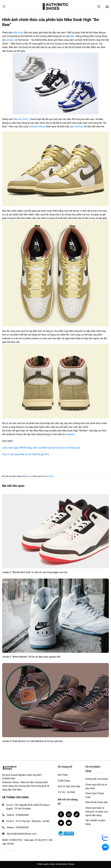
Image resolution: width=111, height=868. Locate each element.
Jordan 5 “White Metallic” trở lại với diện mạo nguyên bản (31, 657)
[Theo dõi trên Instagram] (69, 814)
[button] (4, 6)
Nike (72, 36)
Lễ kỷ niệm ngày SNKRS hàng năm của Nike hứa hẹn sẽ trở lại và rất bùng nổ (41, 448)
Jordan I (10, 40)
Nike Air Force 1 (21, 119)
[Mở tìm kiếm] (99, 6)
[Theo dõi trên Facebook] (61, 814)
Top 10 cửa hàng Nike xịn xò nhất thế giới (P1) (26, 454)
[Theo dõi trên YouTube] (69, 823)
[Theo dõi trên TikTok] (77, 814)
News (28, 476)
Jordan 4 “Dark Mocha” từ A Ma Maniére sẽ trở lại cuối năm (33, 741)
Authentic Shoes (37, 127)
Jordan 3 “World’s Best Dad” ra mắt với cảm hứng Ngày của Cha (35, 572)
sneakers (70, 434)
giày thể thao (77, 127)
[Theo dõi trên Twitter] (61, 823)
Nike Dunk (18, 33)
